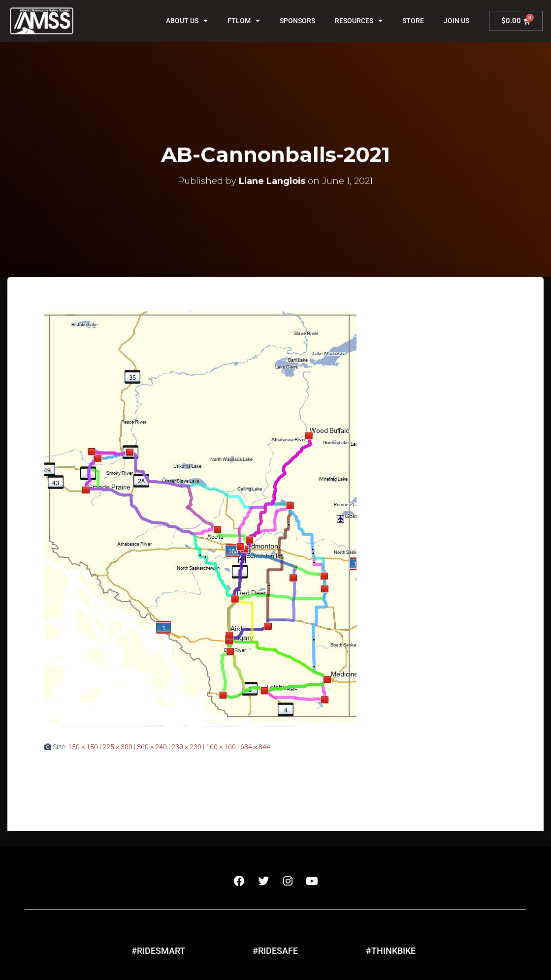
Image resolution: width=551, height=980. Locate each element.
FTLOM (244, 21)
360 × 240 (152, 747)
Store (413, 21)
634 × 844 (255, 747)
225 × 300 (117, 747)
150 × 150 (83, 747)
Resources (359, 21)
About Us (187, 21)
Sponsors (297, 21)
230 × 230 (186, 747)
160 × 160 (221, 747)
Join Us (456, 21)
